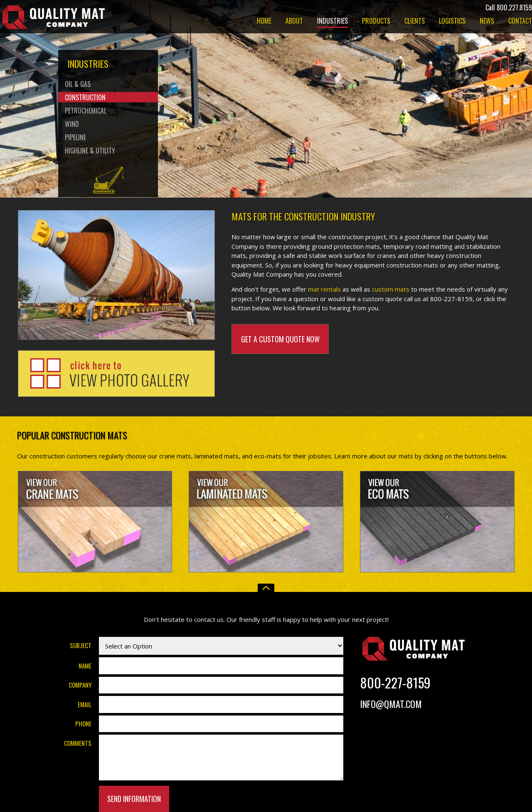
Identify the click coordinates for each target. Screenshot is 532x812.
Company (80, 685)
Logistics (452, 22)
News (487, 22)
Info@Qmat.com (391, 704)
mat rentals (324, 289)
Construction (85, 97)
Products (376, 22)
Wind (72, 124)
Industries (332, 22)
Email (85, 704)
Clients (415, 22)
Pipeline (75, 137)
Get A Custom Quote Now (280, 339)
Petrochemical (86, 111)
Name (85, 666)
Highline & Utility (90, 151)
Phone (83, 723)
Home (264, 22)
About (294, 22)
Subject (81, 645)
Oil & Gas (78, 84)
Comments (78, 743)
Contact (520, 22)
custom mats (391, 289)
